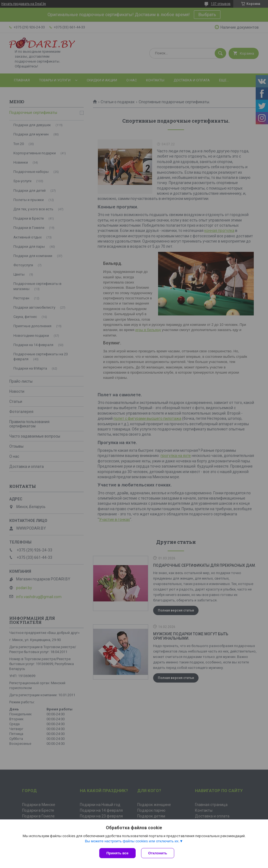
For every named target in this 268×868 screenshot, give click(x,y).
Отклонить (158, 853)
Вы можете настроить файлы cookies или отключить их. (132, 841)
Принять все (117, 853)
